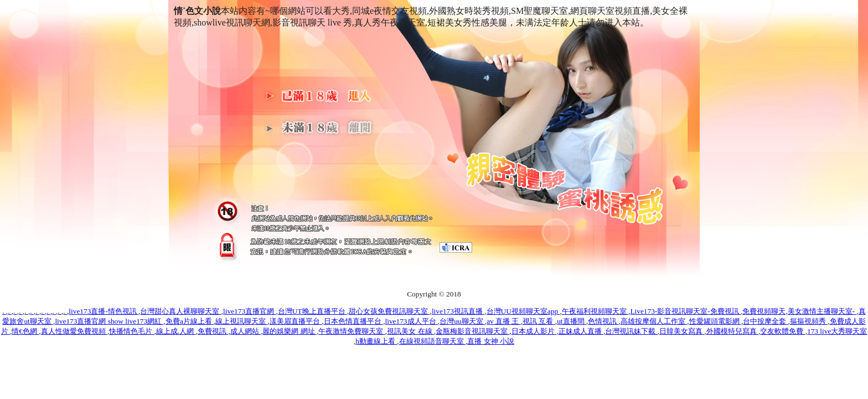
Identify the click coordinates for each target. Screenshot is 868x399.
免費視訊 (213, 331)
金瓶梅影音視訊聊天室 (472, 331)
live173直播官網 (249, 311)
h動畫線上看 (376, 341)
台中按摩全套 (765, 321)
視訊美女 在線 (410, 331)
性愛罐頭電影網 (715, 321)
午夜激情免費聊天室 (352, 331)
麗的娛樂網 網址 (290, 331)
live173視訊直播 (458, 311)
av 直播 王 (504, 321)
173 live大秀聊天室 (837, 331)
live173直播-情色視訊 (104, 311)
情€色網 (25, 331)
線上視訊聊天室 (241, 321)
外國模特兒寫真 (732, 331)
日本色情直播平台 (353, 321)
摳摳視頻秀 (809, 321)
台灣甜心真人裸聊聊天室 (180, 311)
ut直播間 (572, 321)
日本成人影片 (534, 331)
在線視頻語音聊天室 (432, 341)
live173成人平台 (412, 321)
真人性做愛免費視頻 (74, 331)
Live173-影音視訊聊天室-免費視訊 (685, 311)
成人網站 (246, 331)
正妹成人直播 (581, 331)
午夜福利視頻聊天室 (595, 311)
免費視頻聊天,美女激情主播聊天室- (799, 311)
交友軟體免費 (782, 331)
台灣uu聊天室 (462, 321)
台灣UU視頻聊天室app (523, 311)
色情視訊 (603, 321)
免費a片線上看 (190, 321)
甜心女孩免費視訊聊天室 (389, 311)
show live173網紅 (136, 321)
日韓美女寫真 (682, 331)
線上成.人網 (176, 331)
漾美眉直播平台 (296, 321)
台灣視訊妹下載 (631, 331)
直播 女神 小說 (491, 341)
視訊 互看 (539, 321)
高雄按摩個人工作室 (654, 321)
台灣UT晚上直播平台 (312, 311)
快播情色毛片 (131, 331)
